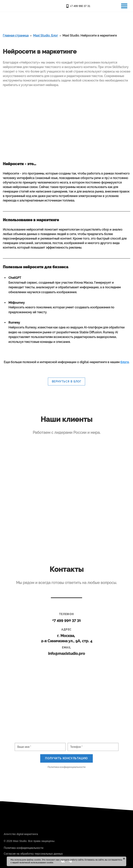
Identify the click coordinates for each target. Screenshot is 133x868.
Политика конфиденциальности (66, 767)
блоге (124, 362)
